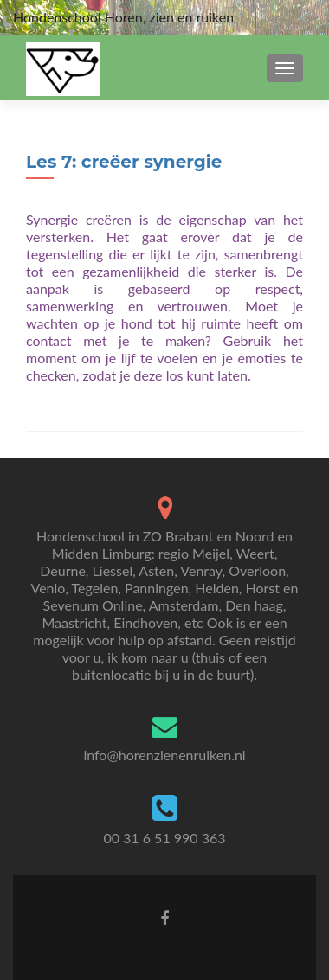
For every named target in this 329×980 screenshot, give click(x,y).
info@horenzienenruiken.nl (164, 755)
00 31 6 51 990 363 (164, 838)
